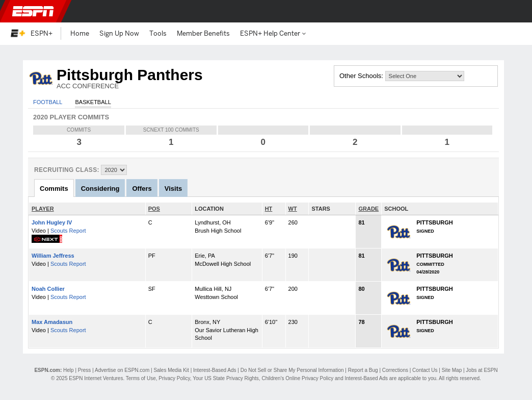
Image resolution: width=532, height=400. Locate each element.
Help (69, 370)
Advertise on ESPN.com (122, 370)
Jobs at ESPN (482, 370)
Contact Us (425, 370)
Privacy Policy (174, 378)
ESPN (33, 11)
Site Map (452, 370)
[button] (516, 11)
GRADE (368, 209)
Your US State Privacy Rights (226, 378)
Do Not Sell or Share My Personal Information (292, 370)
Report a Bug (363, 370)
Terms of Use (141, 378)
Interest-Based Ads (215, 370)
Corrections (395, 370)
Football (48, 102)
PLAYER (43, 209)
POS (154, 209)
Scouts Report (68, 231)
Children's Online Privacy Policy (297, 378)
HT (269, 209)
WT (293, 209)
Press (85, 370)
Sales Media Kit (171, 370)
